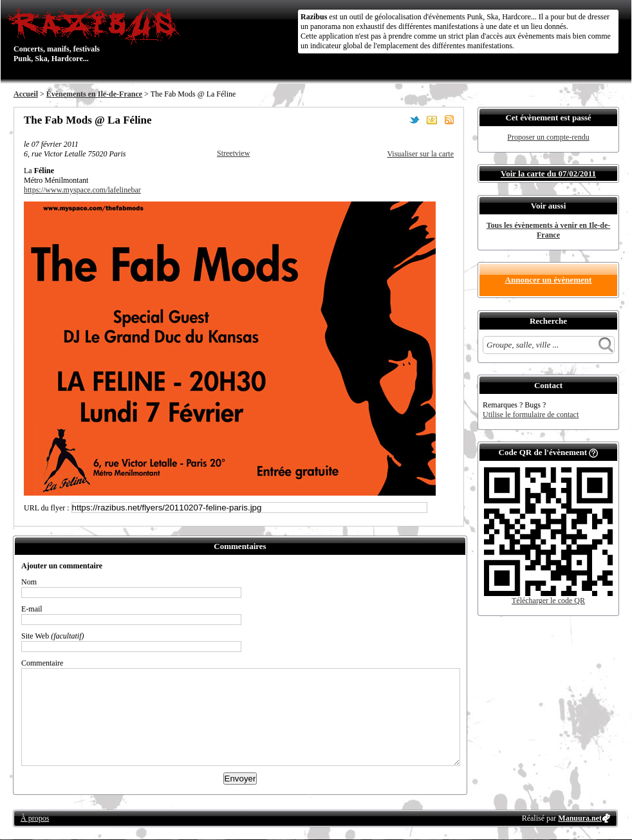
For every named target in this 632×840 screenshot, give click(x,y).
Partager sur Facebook (397, 120)
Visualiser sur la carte (420, 154)
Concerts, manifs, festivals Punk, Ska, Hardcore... (97, 35)
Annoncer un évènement (549, 280)
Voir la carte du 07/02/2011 (548, 173)
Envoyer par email (432, 120)
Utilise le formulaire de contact (531, 415)
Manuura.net (580, 818)
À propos (35, 818)
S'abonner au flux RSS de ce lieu (449, 120)
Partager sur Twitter (414, 120)
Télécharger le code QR (548, 601)
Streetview (233, 153)
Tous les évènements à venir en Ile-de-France (549, 230)
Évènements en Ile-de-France (94, 94)
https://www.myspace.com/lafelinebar (82, 190)
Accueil (26, 94)
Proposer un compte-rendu (548, 137)
